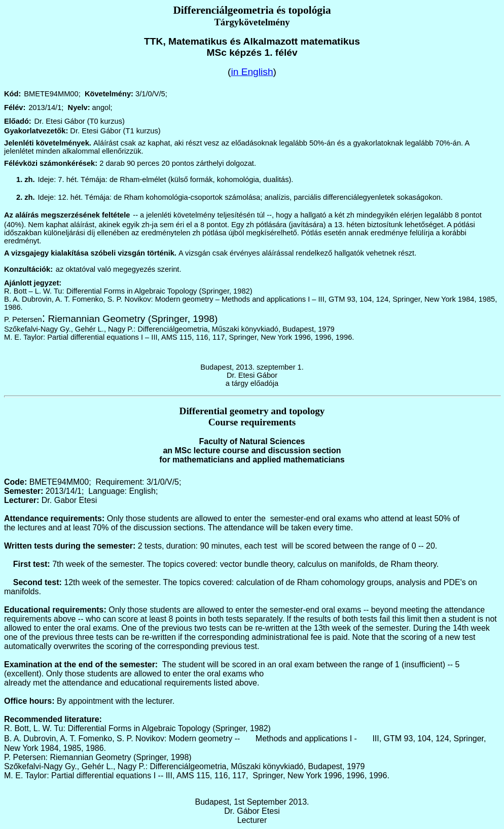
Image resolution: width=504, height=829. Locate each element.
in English (252, 72)
